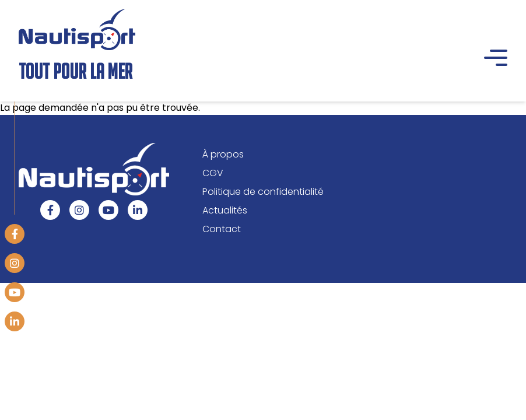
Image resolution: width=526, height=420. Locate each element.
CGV (213, 173)
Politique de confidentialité (263, 192)
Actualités (225, 210)
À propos (223, 154)
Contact (222, 229)
